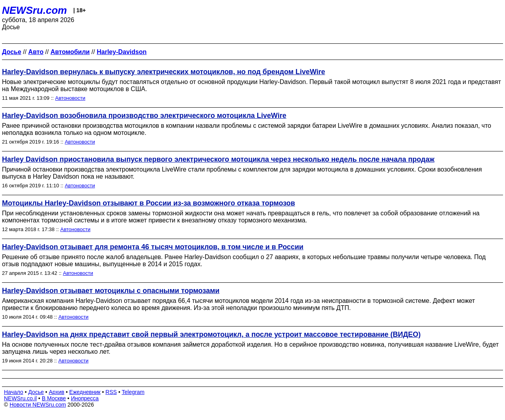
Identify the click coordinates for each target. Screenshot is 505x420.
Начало (14, 392)
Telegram (133, 392)
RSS (111, 392)
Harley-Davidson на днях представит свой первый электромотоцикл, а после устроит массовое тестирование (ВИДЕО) (211, 334)
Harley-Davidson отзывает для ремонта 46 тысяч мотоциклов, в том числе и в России (153, 247)
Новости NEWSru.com (38, 405)
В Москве (54, 398)
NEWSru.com (35, 10)
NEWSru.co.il (20, 398)
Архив (57, 392)
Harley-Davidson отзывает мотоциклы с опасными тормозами (111, 291)
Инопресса (85, 398)
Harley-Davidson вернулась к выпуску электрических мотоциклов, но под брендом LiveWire (164, 72)
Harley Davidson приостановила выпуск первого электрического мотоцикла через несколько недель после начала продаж (218, 159)
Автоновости (70, 98)
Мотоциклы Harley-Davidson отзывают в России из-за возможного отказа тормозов (149, 203)
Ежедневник (85, 392)
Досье (36, 392)
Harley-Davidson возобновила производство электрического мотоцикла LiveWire (144, 116)
